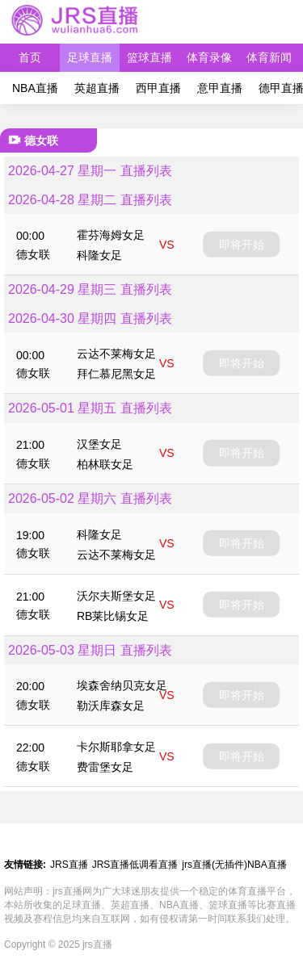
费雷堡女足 (105, 767)
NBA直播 (35, 88)
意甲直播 (220, 88)
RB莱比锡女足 (113, 616)
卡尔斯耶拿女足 (116, 747)
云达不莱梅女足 (116, 354)
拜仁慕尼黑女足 (116, 374)
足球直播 (90, 57)
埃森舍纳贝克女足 (122, 685)
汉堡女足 (99, 444)
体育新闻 (269, 57)
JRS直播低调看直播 (135, 865)
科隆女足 (99, 255)
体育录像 (209, 57)
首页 (30, 57)
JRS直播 (69, 865)
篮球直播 (149, 57)
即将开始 (242, 244)
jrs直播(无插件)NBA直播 (234, 865)
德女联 (33, 254)
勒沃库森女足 (111, 706)
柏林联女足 (105, 464)
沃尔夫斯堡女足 (116, 596)
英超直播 (97, 88)
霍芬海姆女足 (111, 235)
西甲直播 (158, 88)
